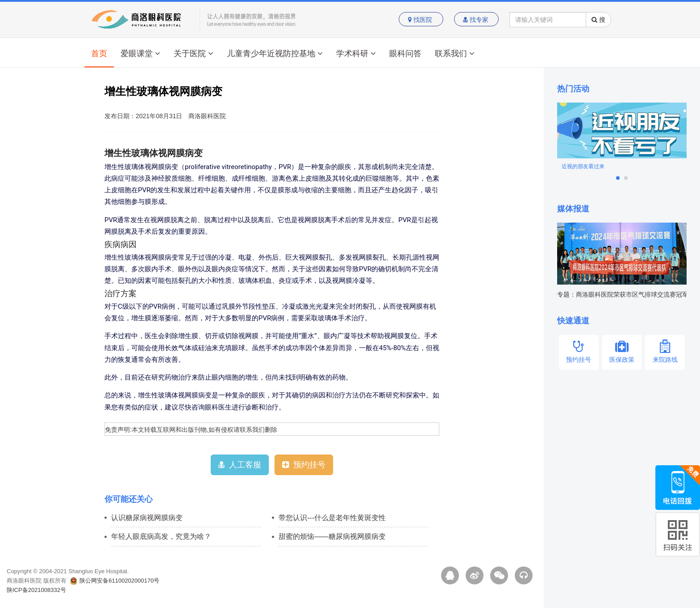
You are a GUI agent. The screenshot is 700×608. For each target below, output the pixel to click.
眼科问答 (405, 54)
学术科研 (356, 54)
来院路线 (665, 351)
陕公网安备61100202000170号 (115, 581)
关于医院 (194, 54)
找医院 (421, 20)
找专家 (477, 20)
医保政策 (622, 351)
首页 (99, 54)
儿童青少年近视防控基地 (275, 54)
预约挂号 (304, 465)
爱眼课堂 (140, 54)
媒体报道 (573, 209)
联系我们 (455, 54)
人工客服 (240, 465)
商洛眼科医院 (207, 116)
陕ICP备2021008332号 (36, 590)
